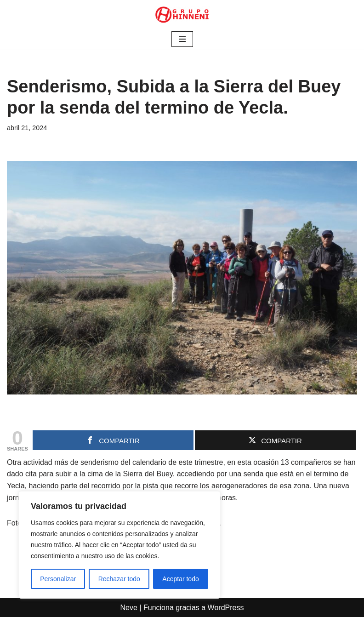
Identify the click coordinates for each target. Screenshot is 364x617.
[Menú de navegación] (182, 39)
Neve (129, 608)
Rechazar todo (119, 579)
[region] (119, 545)
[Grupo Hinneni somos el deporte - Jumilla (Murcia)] (182, 15)
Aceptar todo (180, 579)
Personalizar (58, 579)
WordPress (226, 608)
